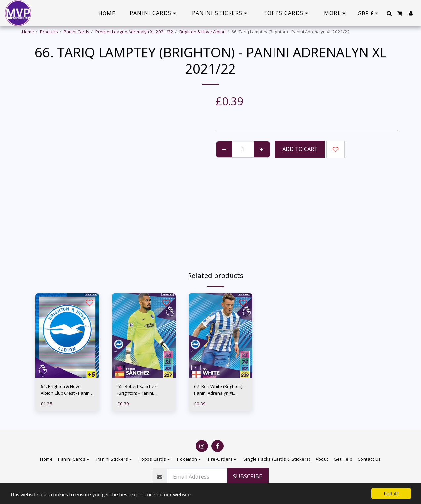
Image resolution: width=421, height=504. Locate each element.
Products (49, 32)
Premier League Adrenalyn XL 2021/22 (134, 32)
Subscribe (248, 476)
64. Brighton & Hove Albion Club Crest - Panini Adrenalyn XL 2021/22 (66, 390)
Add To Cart (300, 149)
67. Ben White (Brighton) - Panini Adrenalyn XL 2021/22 (220, 390)
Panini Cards (77, 32)
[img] (67, 336)
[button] (389, 13)
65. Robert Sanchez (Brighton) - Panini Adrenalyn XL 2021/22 (140, 390)
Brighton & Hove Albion (202, 32)
